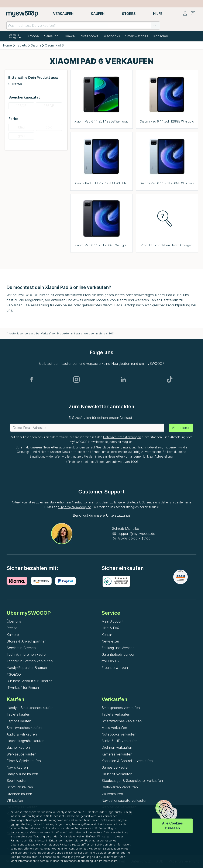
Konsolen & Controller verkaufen (127, 761)
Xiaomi (36, 45)
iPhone (33, 36)
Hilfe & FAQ (111, 628)
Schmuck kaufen (20, 787)
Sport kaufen (17, 781)
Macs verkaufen (114, 728)
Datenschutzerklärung (78, 861)
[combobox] (83, 25)
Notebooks (89, 36)
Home (8, 45)
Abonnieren (181, 428)
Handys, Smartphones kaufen (30, 708)
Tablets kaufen (18, 714)
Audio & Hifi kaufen (22, 734)
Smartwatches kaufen (24, 728)
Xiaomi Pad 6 (54, 45)
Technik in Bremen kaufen (27, 654)
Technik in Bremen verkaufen (30, 661)
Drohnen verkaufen (117, 747)
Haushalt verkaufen (117, 774)
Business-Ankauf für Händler (29, 681)
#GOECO (14, 674)
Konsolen (161, 36)
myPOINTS (110, 661)
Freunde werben (115, 668)
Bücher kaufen (18, 747)
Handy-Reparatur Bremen (27, 668)
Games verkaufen (116, 767)
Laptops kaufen (19, 721)
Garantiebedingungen (118, 654)
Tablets (22, 45)
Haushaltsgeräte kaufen (25, 741)
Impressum (110, 861)
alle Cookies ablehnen (105, 853)
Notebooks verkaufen (119, 734)
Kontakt (108, 635)
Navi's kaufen (17, 767)
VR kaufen (15, 800)
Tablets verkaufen (116, 714)
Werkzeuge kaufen (21, 754)
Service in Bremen (21, 648)
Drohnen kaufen (19, 794)
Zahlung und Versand (118, 648)
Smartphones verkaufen (121, 708)
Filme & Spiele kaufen (24, 761)
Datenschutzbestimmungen (122, 437)
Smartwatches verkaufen (122, 721)
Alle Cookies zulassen (172, 826)
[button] (155, 25)
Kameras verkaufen (117, 754)
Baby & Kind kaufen (22, 774)
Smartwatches (137, 36)
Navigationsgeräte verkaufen (124, 800)
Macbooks (112, 36)
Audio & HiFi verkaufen (120, 741)
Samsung (51, 36)
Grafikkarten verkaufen (120, 787)
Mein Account (113, 621)
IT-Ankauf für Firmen (23, 688)
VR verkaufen (112, 794)
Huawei (69, 36)
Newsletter (110, 641)
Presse (12, 628)
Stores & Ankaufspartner (26, 641)
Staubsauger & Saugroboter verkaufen (132, 781)
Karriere (13, 635)
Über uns (14, 621)
